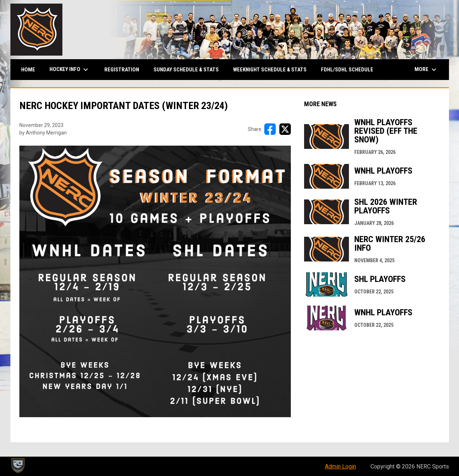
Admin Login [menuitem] (340, 466)
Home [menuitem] (28, 70)
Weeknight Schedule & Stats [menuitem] (270, 70)
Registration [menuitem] (122, 70)
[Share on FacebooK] (270, 129)
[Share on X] (285, 129)
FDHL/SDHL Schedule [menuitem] (347, 70)
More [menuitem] (426, 70)
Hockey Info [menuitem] (70, 70)
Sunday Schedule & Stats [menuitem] (186, 70)
